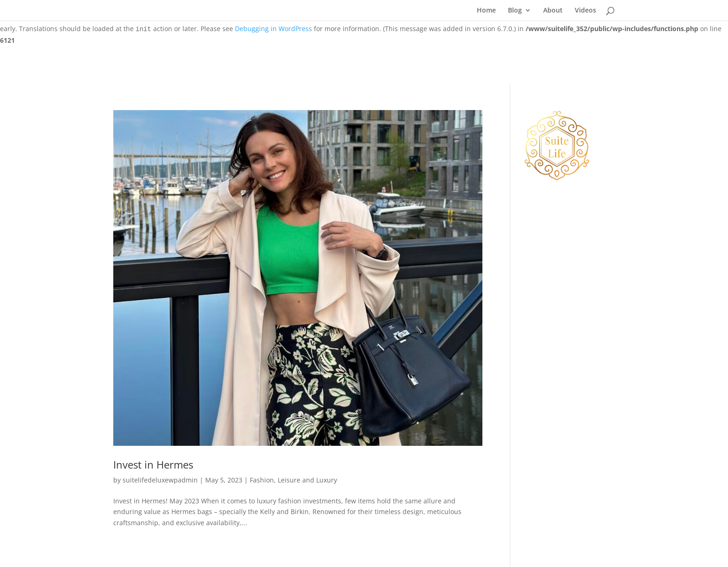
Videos (585, 11)
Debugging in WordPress (273, 29)
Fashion (262, 480)
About (553, 11)
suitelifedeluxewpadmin (160, 480)
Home (486, 11)
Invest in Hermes (153, 465)
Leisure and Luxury (307, 480)
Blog (515, 11)
